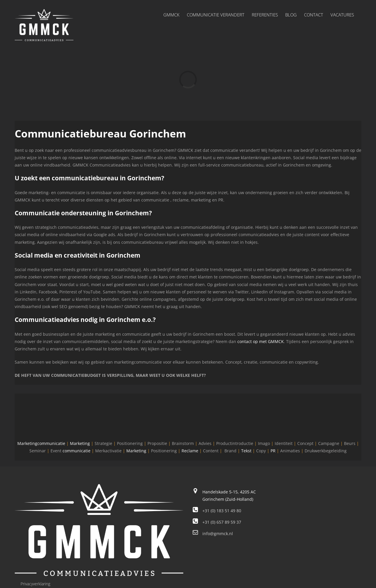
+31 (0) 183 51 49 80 (222, 511)
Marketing (80, 443)
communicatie (77, 451)
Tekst (246, 451)
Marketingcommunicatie (41, 443)
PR (273, 451)
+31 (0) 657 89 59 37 (222, 522)
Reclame (190, 451)
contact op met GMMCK (261, 341)
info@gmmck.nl (218, 534)
